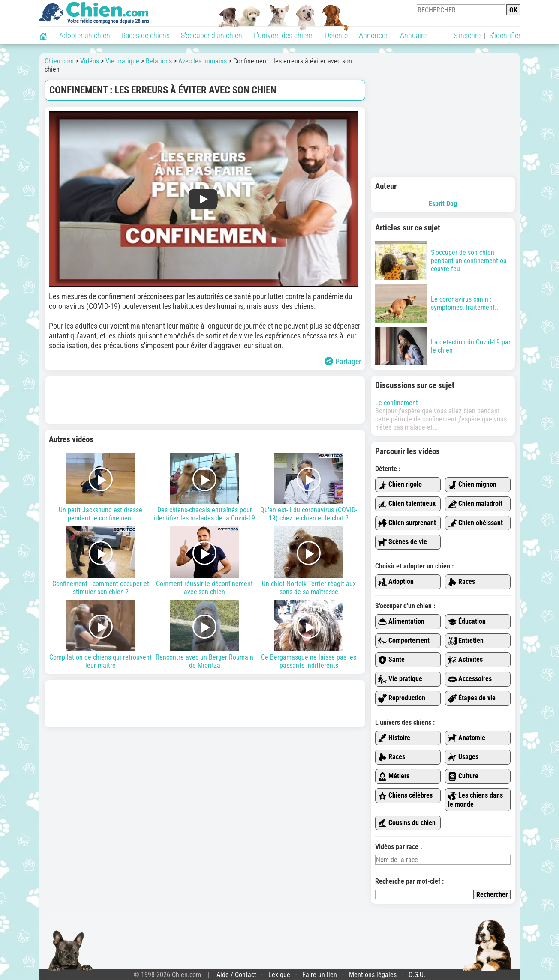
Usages (463, 757)
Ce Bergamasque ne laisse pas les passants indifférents (309, 635)
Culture (463, 776)
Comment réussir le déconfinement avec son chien (205, 561)
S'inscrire (467, 35)
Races (461, 582)
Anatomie (467, 738)
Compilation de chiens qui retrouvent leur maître (101, 635)
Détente (336, 35)
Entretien (466, 641)
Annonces (374, 35)
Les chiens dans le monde (475, 800)
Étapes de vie (472, 698)
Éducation (467, 622)
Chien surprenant (407, 523)
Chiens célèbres (405, 796)
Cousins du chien (407, 823)
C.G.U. (417, 975)
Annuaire (413, 35)
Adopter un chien (85, 35)
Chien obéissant (475, 523)
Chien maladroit (475, 504)
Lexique (279, 975)
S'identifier (505, 35)
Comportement (404, 641)
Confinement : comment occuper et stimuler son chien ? (101, 561)
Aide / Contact (236, 975)
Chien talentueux (407, 504)
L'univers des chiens (284, 35)
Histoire (394, 738)
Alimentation (401, 622)
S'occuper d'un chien (212, 35)
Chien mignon (472, 485)
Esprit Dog (443, 204)
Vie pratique (400, 679)
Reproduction (402, 698)
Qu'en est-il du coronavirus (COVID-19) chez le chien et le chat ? (309, 487)
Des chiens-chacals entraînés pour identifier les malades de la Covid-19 (205, 487)
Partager (343, 361)
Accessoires (470, 679)
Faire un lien (320, 975)
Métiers (394, 776)
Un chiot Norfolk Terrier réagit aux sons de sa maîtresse (309, 561)
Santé (391, 660)
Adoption (396, 582)
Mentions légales (373, 975)
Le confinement (397, 403)
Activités (465, 660)
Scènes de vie (403, 542)
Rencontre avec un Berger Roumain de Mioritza (205, 635)
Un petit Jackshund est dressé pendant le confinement (101, 487)
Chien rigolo (400, 485)
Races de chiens (146, 35)
